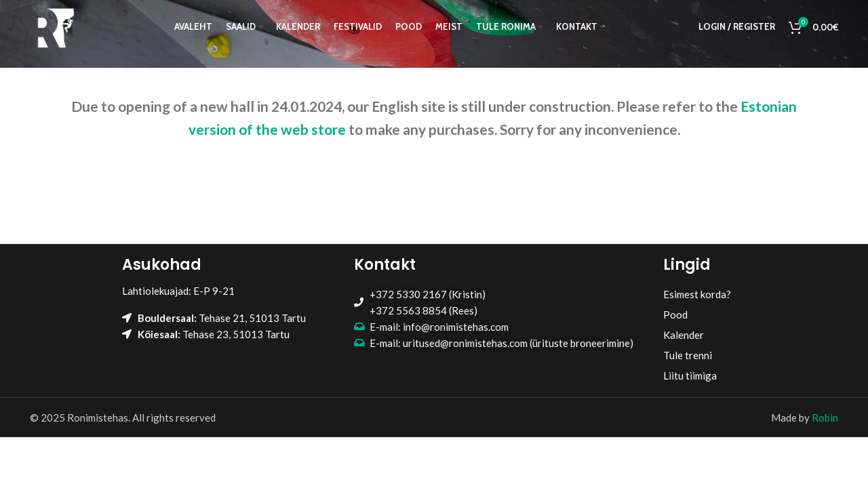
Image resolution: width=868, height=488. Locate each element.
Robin (825, 418)
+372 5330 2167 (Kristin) (428, 294)
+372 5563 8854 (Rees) (423, 310)
